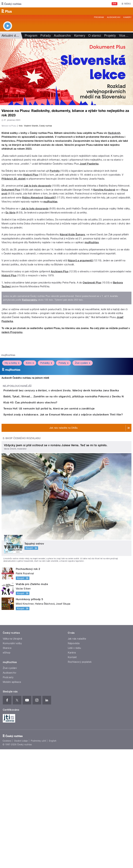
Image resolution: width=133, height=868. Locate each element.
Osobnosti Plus (92, 357)
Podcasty (8, 796)
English (53, 860)
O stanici (95, 36)
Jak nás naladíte (77, 757)
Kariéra (72, 771)
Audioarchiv (114, 17)
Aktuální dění (11, 36)
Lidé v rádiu (74, 767)
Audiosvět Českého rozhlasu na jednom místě (25, 453)
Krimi (30, 438)
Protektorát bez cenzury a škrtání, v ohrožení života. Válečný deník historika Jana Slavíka (73, 465)
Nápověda (74, 762)
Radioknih (114, 208)
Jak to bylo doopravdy (38, 260)
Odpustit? (50, 272)
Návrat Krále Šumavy (72, 309)
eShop (7, 771)
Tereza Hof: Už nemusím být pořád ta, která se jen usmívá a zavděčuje (61, 510)
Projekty (110, 36)
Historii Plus (31, 249)
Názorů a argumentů (80, 335)
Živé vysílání (83, 438)
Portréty (55, 246)
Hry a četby (12, 438)
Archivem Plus (60, 346)
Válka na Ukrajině (12, 757)
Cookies (7, 860)
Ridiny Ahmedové (33, 272)
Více (124, 36)
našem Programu (12, 407)
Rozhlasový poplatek (80, 781)
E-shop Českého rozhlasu (22, 557)
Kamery (127, 17)
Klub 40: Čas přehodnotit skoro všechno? (43, 495)
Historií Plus (9, 350)
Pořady (46, 36)
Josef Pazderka (89, 238)
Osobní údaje (21, 860)
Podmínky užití (38, 860)
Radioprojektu (30, 374)
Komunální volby (12, 762)
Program (99, 17)
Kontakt (72, 776)
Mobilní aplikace (12, 801)
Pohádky (46, 438)
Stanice (7, 767)
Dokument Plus (11, 264)
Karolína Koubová (104, 264)
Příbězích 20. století (14, 253)
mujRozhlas (50, 276)
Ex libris (10, 287)
